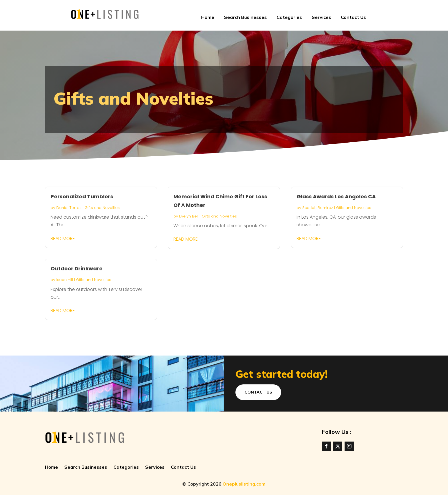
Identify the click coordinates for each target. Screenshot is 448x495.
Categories (289, 17)
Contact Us (353, 17)
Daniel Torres (69, 208)
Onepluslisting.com (244, 484)
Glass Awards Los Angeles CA (336, 196)
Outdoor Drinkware (77, 269)
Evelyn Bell (189, 216)
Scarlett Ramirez (318, 208)
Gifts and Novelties (102, 208)
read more (63, 238)
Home (208, 17)
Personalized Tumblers (82, 196)
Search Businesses (245, 17)
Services (321, 17)
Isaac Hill (65, 280)
